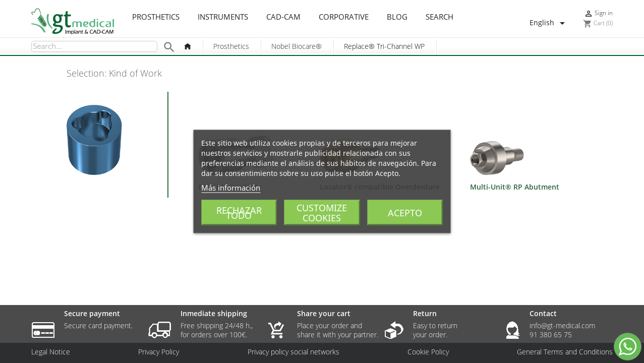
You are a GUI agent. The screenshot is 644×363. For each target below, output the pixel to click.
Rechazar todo (239, 213)
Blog (397, 17)
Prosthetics (156, 17)
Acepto (405, 213)
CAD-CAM (283, 17)
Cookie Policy (428, 352)
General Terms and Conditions (565, 352)
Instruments (223, 17)
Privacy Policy (159, 352)
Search (440, 17)
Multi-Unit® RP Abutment (515, 187)
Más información (231, 188)
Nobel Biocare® (297, 46)
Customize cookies (322, 213)
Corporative (344, 17)
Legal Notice (51, 352)
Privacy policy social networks (294, 352)
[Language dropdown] (549, 23)
